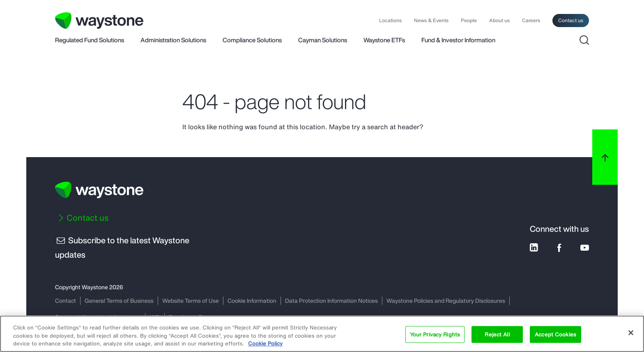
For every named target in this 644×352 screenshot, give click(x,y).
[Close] (631, 333)
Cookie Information (252, 301)
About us (499, 21)
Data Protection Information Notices (331, 301)
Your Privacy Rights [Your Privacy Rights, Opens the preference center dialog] (435, 334)
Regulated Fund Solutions (90, 41)
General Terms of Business (119, 301)
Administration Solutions (173, 41)
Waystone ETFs (384, 41)
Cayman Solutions (323, 41)
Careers (531, 21)
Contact (66, 301)
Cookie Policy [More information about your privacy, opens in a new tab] (265, 344)
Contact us (571, 20)
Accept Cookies (555, 334)
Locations (390, 21)
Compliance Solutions (252, 41)
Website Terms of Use (191, 301)
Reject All (497, 334)
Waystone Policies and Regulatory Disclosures (446, 301)
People (469, 21)
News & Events (431, 21)
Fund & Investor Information (458, 41)
